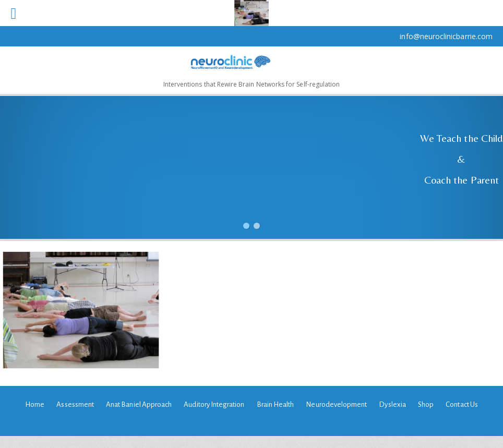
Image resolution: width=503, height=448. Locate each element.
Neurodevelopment (336, 404)
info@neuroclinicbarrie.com (446, 36)
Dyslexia (392, 404)
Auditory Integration (214, 404)
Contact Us (462, 404)
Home (35, 404)
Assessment (75, 404)
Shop (426, 404)
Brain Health (276, 404)
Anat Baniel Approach (139, 404)
